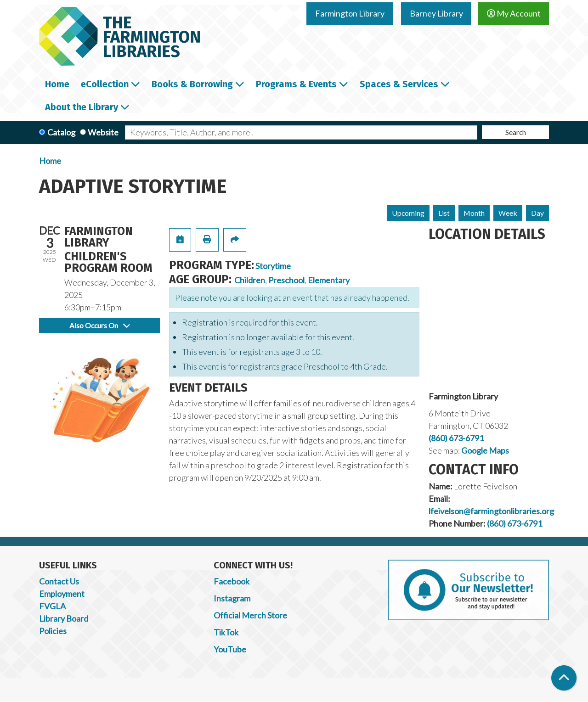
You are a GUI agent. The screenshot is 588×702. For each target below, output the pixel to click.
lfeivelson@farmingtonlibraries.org (491, 511)
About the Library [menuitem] (82, 107)
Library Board (64, 618)
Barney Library (436, 13)
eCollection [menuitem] (105, 84)
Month (474, 213)
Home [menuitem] (57, 84)
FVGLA (52, 606)
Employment (62, 594)
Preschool (286, 280)
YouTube (230, 649)
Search (516, 132)
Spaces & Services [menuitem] (399, 84)
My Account (514, 13)
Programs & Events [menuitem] (296, 84)
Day (537, 213)
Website (103, 132)
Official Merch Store (250, 615)
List (444, 213)
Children (250, 280)
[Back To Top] (564, 678)
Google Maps (485, 450)
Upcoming (408, 213)
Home (50, 161)
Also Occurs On (99, 325)
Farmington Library (350, 13)
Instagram (232, 598)
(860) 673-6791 (456, 438)
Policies (53, 631)
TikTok (226, 632)
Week (508, 213)
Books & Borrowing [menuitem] (192, 84)
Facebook (232, 581)
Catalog (61, 132)
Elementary (329, 280)
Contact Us (59, 581)
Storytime (273, 266)
